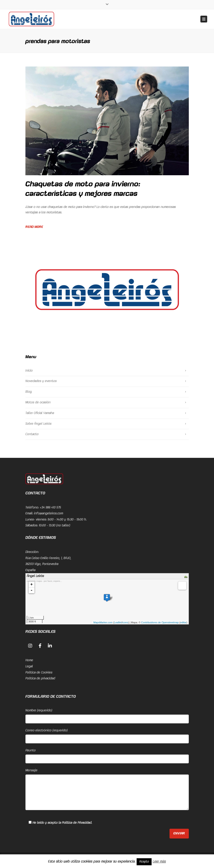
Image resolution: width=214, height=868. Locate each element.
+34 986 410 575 (50, 508)
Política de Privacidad (77, 823)
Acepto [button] (144, 862)
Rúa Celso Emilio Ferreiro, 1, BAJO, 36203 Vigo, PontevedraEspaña (48, 564)
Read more (34, 227)
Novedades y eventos (41, 381)
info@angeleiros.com (49, 513)
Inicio (29, 371)
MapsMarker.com (103, 622)
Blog (29, 392)
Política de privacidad (40, 678)
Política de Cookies (39, 673)
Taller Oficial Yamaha (40, 413)
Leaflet (118, 622)
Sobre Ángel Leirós (38, 424)
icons (125, 622)
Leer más (159, 862)
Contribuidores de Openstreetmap (160, 622)
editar (183, 622)
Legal (29, 666)
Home (29, 660)
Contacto (32, 434)
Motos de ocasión (38, 402)
